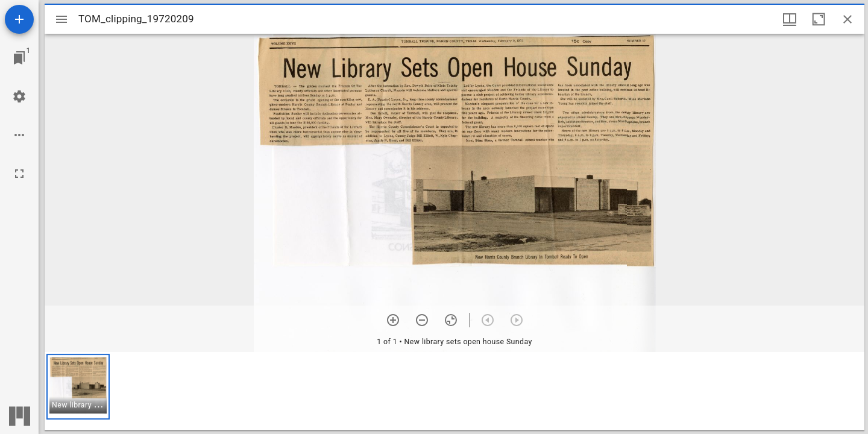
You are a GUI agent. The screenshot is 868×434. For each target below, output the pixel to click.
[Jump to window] (19, 58)
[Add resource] (19, 19)
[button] (78, 387)
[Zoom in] (393, 320)
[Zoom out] (422, 320)
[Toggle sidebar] (61, 19)
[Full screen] (19, 174)
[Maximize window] (819, 19)
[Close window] (848, 19)
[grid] (454, 391)
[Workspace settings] (19, 96)
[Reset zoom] (451, 320)
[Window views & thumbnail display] (790, 19)
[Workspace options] (19, 135)
